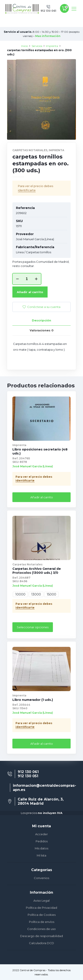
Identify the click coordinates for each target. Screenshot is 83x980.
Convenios (41, 878)
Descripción (41, 320)
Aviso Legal (41, 901)
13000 (36, 594)
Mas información (48, 36)
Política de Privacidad (41, 908)
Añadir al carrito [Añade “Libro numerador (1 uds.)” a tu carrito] (42, 744)
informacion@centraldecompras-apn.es (44, 788)
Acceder (41, 834)
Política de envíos (42, 922)
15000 (51, 594)
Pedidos (42, 841)
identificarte (27, 190)
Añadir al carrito (30, 292)
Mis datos (41, 848)
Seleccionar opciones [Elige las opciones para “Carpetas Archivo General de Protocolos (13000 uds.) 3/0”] (33, 627)
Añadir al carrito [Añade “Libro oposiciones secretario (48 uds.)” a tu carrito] (42, 497)
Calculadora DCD (41, 943)
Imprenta (52, 46)
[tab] (41, 320)
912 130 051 (28, 776)
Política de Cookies (42, 915)
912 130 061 (28, 772)
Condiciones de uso (41, 929)
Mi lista (41, 855)
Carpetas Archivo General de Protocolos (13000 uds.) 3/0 (37, 571)
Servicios (37, 46)
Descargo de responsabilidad (41, 936)
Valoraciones (42, 330)
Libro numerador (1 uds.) (33, 700)
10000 (20, 594)
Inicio (25, 46)
